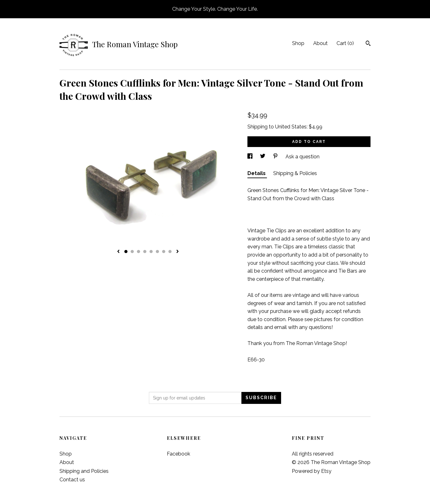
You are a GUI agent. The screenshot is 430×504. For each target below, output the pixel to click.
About (320, 43)
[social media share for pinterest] (276, 157)
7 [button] (164, 252)
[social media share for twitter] (263, 157)
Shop (298, 43)
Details (257, 173)
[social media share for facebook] (251, 157)
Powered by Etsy (312, 471)
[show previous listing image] (118, 252)
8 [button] (170, 252)
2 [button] (132, 252)
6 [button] (157, 252)
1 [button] (126, 252)
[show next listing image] (178, 252)
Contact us (72, 480)
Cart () (345, 43)
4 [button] (145, 252)
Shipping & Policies (295, 173)
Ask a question (303, 157)
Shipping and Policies (84, 471)
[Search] (368, 44)
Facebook (178, 454)
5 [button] (151, 252)
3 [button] (139, 252)
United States (291, 127)
